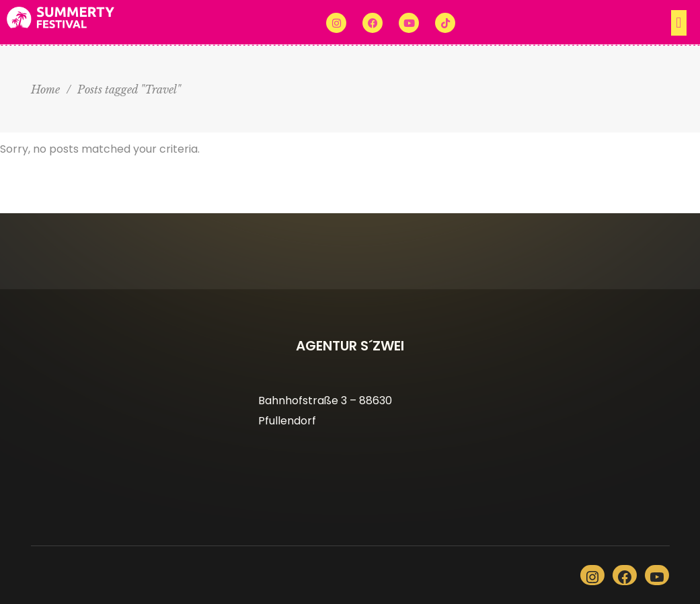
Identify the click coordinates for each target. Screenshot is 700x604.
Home (45, 89)
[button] (578, 23)
